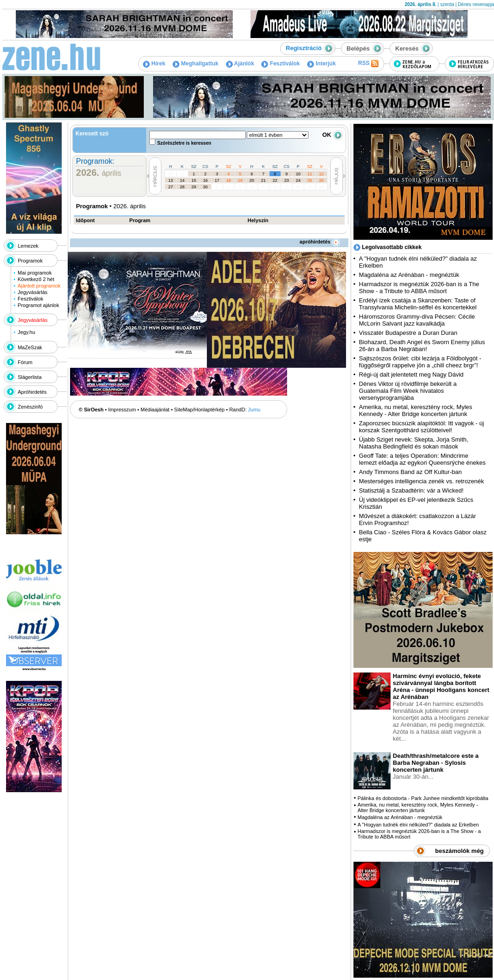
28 (182, 187)
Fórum (25, 362)
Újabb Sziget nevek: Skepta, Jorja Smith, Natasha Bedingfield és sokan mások (414, 443)
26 (321, 180)
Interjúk (321, 64)
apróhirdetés (320, 242)
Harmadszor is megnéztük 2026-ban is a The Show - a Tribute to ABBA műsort (419, 288)
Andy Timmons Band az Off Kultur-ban (411, 472)
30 (171, 174)
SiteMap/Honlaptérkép (199, 410)
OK (333, 135)
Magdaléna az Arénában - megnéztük (409, 275)
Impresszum (122, 410)
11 (310, 174)
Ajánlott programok (39, 286)
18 (229, 180)
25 (310, 180)
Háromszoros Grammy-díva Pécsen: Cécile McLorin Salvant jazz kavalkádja (417, 320)
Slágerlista (29, 377)
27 (171, 187)
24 (298, 180)
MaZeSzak (30, 347)
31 (182, 174)
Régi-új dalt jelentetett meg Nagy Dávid (411, 375)
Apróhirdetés (32, 392)
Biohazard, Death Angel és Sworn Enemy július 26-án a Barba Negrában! (422, 346)
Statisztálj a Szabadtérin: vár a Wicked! (411, 490)
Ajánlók (240, 64)
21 (263, 180)
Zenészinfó (30, 407)
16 (205, 180)
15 (194, 180)
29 (194, 187)
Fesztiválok (280, 64)
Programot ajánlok (38, 305)
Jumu (254, 410)
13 (171, 180)
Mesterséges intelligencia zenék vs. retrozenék (422, 481)
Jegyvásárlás (32, 292)
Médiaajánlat (155, 410)
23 (287, 180)
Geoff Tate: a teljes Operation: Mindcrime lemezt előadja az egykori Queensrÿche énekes (422, 459)
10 (298, 174)
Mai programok (35, 273)
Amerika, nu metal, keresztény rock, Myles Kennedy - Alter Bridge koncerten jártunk (416, 410)
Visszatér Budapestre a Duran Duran (408, 333)
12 (321, 174)
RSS (368, 64)
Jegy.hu (26, 332)
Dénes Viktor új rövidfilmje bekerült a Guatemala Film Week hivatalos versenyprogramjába (408, 391)
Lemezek (28, 246)
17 (217, 180)
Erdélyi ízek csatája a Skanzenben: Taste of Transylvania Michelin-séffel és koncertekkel (418, 304)
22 (275, 180)
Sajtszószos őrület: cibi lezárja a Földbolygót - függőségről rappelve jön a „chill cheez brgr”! (420, 362)
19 (240, 180)
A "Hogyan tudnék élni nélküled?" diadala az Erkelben (418, 825)
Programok (30, 261)
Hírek (154, 64)
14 (182, 180)
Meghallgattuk (196, 64)
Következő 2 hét (36, 279)
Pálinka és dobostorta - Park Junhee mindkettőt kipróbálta (423, 798)
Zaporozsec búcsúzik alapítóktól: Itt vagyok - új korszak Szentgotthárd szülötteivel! (422, 427)
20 (252, 180)
